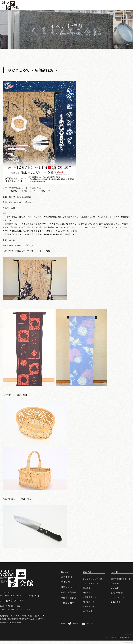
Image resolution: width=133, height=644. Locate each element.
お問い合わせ (117, 593)
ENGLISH (116, 602)
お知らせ (115, 583)
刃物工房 (87, 588)
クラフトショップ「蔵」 (93, 579)
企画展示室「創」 (91, 597)
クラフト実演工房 (91, 583)
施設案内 (88, 572)
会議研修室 (88, 611)
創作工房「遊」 (90, 602)
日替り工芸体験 (69, 592)
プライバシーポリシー (121, 597)
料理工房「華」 (90, 607)
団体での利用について (121, 579)
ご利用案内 (66, 577)
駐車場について (69, 587)
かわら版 (115, 588)
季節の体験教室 (69, 598)
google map (34, 595)
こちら (28, 609)
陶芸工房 (87, 593)
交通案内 (65, 582)
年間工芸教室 (68, 603)
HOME (65, 572)
